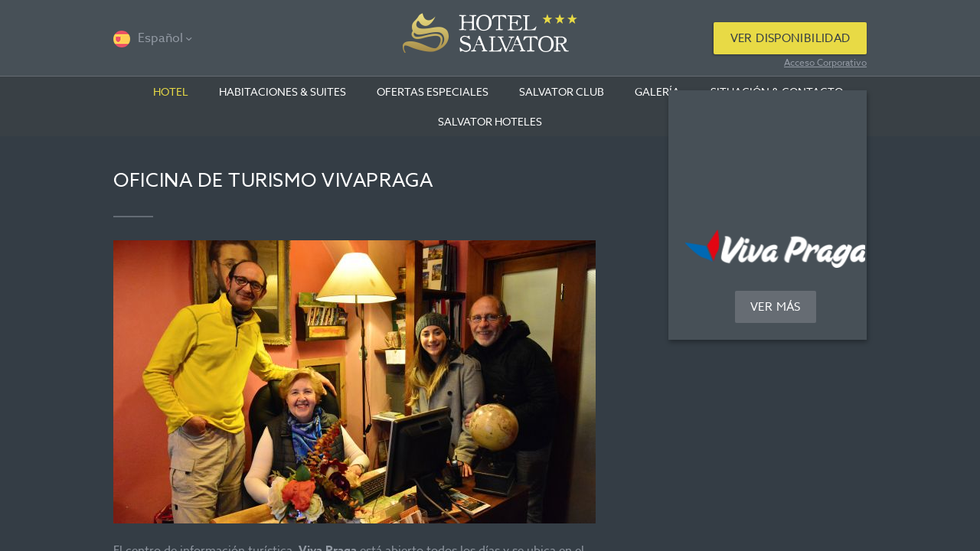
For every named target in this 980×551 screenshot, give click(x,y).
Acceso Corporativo (825, 62)
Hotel (171, 91)
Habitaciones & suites (283, 91)
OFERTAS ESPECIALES (433, 91)
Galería (657, 91)
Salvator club (562, 91)
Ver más (776, 307)
